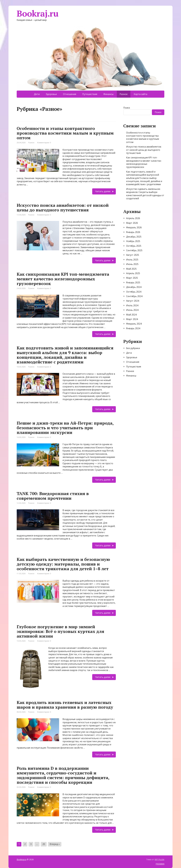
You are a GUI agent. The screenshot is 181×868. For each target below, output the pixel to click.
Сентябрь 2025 (134, 250)
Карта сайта (140, 94)
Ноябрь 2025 (133, 241)
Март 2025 (132, 278)
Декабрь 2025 (134, 237)
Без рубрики (133, 348)
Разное (31, 143)
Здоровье (51, 94)
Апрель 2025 (133, 273)
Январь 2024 (133, 328)
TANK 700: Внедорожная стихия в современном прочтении (53, 496)
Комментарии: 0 (44, 143)
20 (44, 844)
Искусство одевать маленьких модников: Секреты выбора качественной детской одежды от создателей (145, 194)
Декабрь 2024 (134, 287)
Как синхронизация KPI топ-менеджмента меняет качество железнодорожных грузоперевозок (63, 279)
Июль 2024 (132, 305)
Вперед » (55, 844)
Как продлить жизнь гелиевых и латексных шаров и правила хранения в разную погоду (65, 705)
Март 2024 (132, 319)
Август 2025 (133, 255)
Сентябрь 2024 (134, 296)
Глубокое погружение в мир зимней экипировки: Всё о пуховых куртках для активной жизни (60, 631)
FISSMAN (160, 864)
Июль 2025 (132, 260)
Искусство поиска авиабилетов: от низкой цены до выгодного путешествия (63, 208)
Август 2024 (133, 301)
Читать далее (103, 191)
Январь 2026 (133, 232)
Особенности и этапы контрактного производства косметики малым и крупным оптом (65, 133)
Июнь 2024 (132, 310)
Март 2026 (132, 223)
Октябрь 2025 (134, 246)
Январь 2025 (133, 282)
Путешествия (90, 94)
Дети (37, 94)
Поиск (127, 108)
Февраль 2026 (134, 227)
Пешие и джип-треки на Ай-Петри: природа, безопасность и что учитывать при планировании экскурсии (65, 428)
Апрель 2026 (133, 218)
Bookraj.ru (38, 13)
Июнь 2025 (132, 264)
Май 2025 (131, 269)
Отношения (70, 94)
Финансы (108, 94)
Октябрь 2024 (134, 292)
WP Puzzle (160, 859)
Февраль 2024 (134, 324)
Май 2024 (131, 315)
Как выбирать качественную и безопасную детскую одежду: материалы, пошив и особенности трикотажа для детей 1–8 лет (63, 564)
